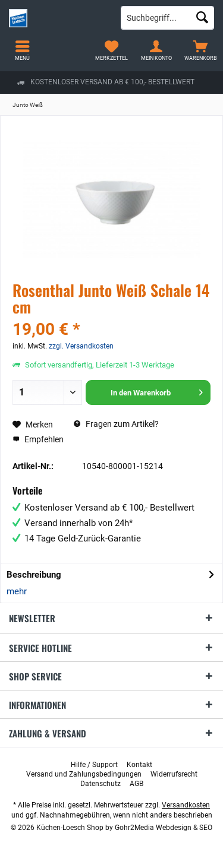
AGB (136, 784)
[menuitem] (201, 50)
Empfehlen (38, 439)
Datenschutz (100, 784)
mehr (17, 591)
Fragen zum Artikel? (116, 424)
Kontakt (139, 765)
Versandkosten (186, 805)
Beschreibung (34, 575)
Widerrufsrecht (174, 774)
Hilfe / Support (94, 765)
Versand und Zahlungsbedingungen (84, 774)
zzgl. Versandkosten (81, 346)
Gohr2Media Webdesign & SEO (164, 828)
